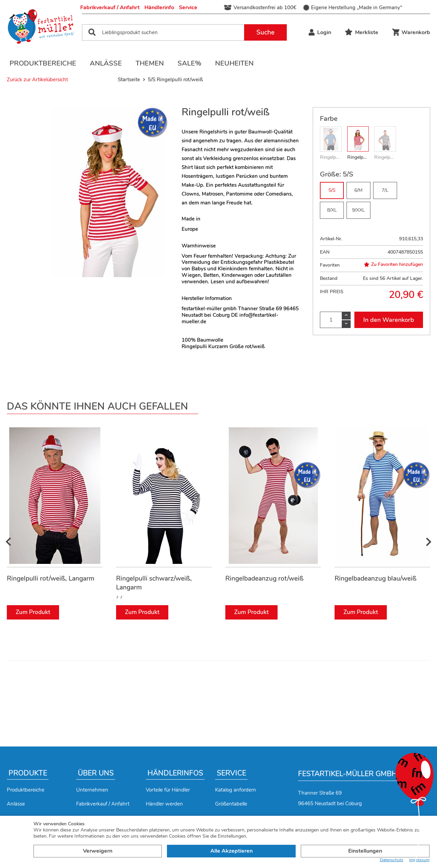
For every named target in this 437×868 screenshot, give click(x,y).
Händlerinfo (159, 8)
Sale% (189, 63)
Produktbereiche (43, 63)
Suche (265, 32)
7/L (385, 190)
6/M (358, 190)
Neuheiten (234, 63)
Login (320, 32)
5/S (332, 190)
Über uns (96, 773)
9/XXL (358, 210)
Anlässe (106, 63)
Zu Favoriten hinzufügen (393, 265)
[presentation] (9, 542)
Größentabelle (231, 804)
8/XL (332, 210)
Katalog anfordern (236, 790)
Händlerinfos (175, 773)
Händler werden (164, 804)
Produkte (28, 773)
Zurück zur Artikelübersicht (37, 80)
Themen (150, 63)
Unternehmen (92, 790)
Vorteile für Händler (168, 790)
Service (188, 8)
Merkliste (362, 32)
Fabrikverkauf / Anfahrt (110, 8)
